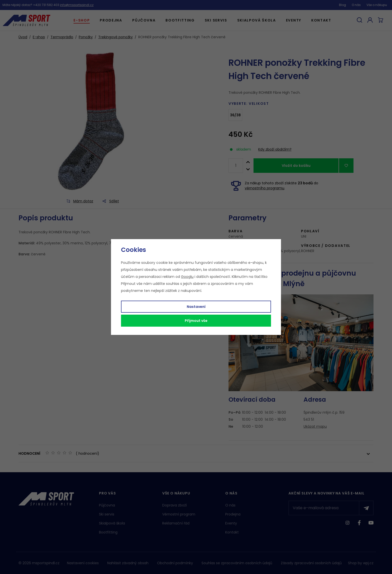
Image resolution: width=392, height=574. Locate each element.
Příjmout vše (196, 321)
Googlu (187, 277)
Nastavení (196, 307)
